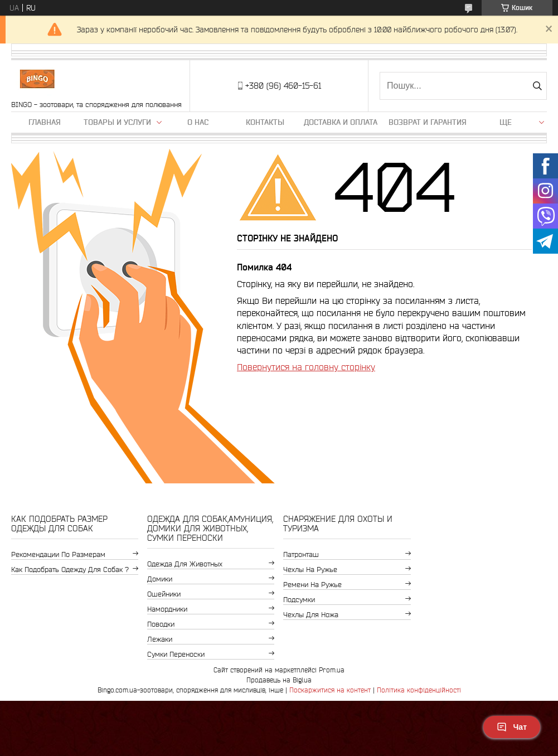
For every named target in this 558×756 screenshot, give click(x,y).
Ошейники (164, 594)
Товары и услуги (117, 122)
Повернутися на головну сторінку (306, 367)
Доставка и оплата (341, 122)
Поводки (161, 624)
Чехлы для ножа (311, 615)
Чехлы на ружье (310, 570)
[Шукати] (537, 86)
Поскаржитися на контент (330, 690)
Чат (512, 727)
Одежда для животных (185, 564)
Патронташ (301, 554)
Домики (160, 579)
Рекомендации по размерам (58, 554)
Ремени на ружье (312, 585)
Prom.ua (332, 670)
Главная (45, 122)
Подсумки (299, 600)
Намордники (167, 609)
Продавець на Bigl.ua (279, 680)
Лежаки (160, 639)
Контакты (265, 122)
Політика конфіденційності (419, 690)
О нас (198, 122)
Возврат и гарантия (428, 122)
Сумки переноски (176, 654)
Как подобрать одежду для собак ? (70, 570)
